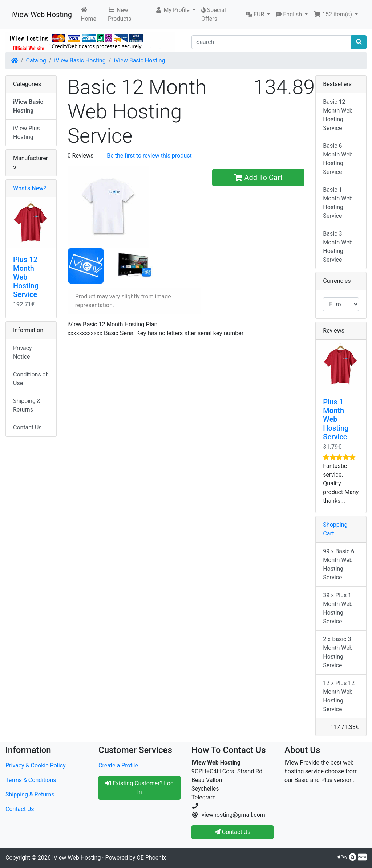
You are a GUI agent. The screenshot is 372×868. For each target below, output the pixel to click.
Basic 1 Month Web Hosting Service (338, 203)
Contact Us (27, 427)
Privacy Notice (23, 352)
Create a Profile (118, 765)
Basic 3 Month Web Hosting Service (338, 247)
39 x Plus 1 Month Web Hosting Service (338, 608)
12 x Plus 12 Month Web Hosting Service (339, 696)
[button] (175, 10)
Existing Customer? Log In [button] (139, 788)
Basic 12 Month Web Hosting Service (338, 115)
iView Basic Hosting (80, 60)
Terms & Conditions (31, 780)
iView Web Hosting (42, 15)
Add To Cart (258, 178)
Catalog (36, 60)
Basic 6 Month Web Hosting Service (338, 159)
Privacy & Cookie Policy (36, 765)
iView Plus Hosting (27, 133)
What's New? (30, 188)
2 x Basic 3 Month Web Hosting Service (338, 652)
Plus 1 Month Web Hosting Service (336, 419)
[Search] (272, 42)
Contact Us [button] (233, 832)
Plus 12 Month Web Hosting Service (26, 277)
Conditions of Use (30, 379)
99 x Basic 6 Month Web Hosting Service (339, 564)
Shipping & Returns (27, 405)
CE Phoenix (151, 858)
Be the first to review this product (149, 156)
